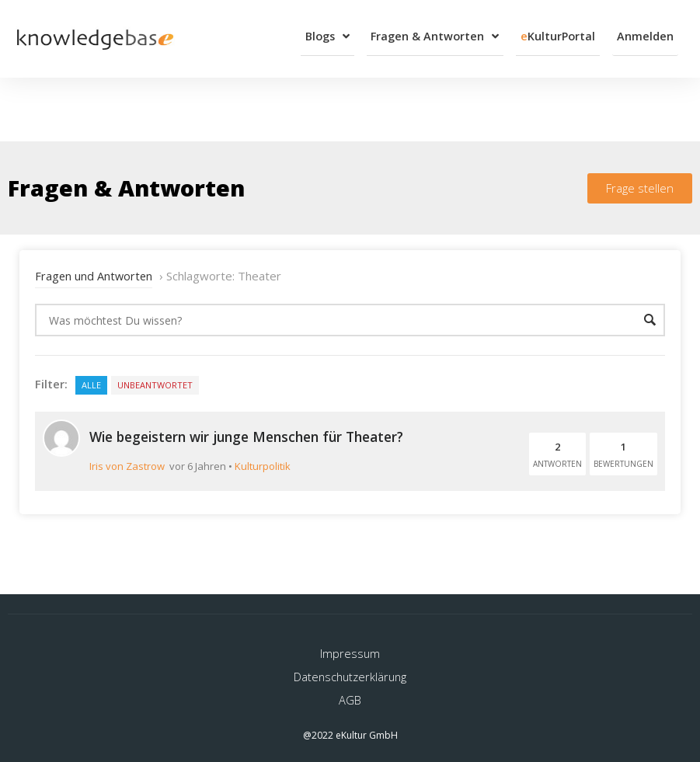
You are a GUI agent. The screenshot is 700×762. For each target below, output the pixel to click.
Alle (91, 379)
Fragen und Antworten (95, 270)
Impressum (350, 646)
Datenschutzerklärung (350, 670)
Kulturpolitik (263, 460)
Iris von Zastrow (127, 460)
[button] (640, 183)
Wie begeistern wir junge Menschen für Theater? (257, 430)
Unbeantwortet (155, 379)
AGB (350, 693)
